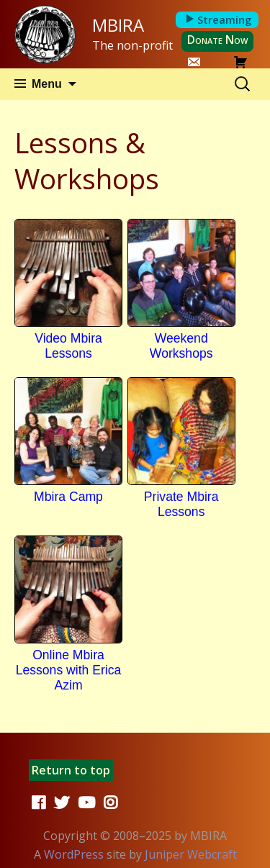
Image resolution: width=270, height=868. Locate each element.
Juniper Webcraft (191, 854)
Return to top (71, 770)
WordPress (74, 854)
